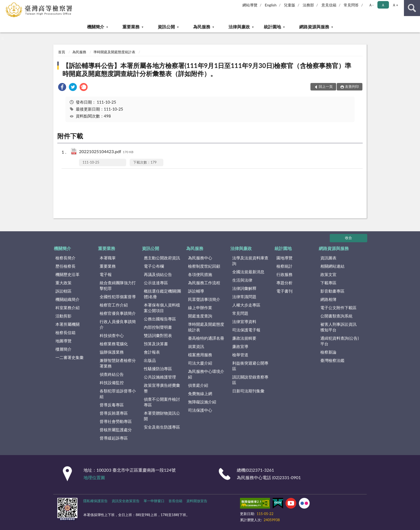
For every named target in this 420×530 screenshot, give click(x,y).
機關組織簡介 (67, 299)
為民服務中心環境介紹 (206, 374)
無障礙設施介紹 (202, 402)
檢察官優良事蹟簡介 (118, 313)
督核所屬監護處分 (116, 430)
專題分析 (284, 283)
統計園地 (272, 27)
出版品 (150, 360)
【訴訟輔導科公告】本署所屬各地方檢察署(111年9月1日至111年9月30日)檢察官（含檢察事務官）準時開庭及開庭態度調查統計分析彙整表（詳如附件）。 (207, 69)
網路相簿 (328, 299)
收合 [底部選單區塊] (348, 238)
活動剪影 (63, 316)
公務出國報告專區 (160, 319)
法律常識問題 (244, 297)
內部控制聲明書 (158, 327)
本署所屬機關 (67, 324)
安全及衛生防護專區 (162, 427)
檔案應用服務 (200, 355)
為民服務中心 (200, 258)
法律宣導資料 (244, 321)
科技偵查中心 (112, 335)
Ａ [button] (383, 5)
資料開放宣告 (197, 501)
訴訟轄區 (63, 291)
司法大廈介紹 (200, 363)
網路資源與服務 (314, 27)
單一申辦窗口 (154, 501)
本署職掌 (108, 258)
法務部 (308, 5)
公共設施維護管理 (160, 377)
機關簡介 (96, 27)
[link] (62, 88)
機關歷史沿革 (67, 274)
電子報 (106, 274)
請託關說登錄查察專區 (250, 380)
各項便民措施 (200, 274)
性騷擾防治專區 (158, 369)
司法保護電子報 (246, 330)
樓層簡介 (63, 349)
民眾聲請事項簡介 (204, 299)
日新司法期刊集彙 (248, 391)
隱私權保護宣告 (95, 501)
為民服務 (202, 27)
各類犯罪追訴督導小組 (118, 394)
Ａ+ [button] (395, 5)
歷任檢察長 (65, 266)
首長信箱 (175, 501)
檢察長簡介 (65, 258)
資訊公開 (166, 27)
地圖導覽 (63, 341)
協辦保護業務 (112, 352)
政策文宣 (328, 274)
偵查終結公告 (112, 374)
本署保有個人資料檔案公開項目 (162, 308)
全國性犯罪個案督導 (118, 297)
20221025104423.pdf (106, 152)
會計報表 (152, 352)
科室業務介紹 (67, 308)
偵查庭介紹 (198, 385)
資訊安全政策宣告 (126, 501)
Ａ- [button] (371, 5)
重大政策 (63, 283)
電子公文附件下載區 (338, 308)
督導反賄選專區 (114, 413)
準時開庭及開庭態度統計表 (114, 52)
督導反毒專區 (112, 405)
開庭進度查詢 (200, 316)
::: (4, 4)
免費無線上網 (200, 393)
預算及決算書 (156, 344)
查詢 (412, 8)
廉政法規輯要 (244, 338)
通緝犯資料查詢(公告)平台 (340, 341)
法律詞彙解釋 (244, 288)
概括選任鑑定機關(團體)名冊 (162, 294)
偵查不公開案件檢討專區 (162, 402)
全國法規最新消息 (248, 272)
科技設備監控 (112, 383)
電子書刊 (284, 291)
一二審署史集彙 (70, 357)
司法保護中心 (200, 410)
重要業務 (131, 27)
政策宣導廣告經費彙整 (162, 388)
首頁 (62, 52)
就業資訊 (196, 346)
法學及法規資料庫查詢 (250, 261)
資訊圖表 (328, 258)
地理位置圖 (94, 477)
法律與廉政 (239, 27)
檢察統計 (284, 266)
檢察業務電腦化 (114, 344)
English (271, 5)
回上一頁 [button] (326, 86)
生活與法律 (242, 280)
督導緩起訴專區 (114, 438)
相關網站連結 (332, 266)
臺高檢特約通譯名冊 (206, 338)
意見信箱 (329, 5)
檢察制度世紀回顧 (204, 266)
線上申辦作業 (200, 308)
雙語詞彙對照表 (158, 335)
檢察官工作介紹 (114, 305)
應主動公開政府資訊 (162, 258)
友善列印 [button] (352, 86)
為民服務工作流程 (204, 283)
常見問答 (351, 5)
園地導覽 (284, 258)
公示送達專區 (156, 283)
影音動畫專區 (332, 291)
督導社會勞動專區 (116, 421)
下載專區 (328, 283)
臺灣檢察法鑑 (332, 360)
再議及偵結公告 (158, 274)
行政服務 (284, 274)
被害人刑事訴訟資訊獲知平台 (338, 327)
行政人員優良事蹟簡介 (118, 324)
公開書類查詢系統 (336, 316)
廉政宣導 (240, 346)
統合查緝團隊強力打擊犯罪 (118, 285)
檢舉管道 (240, 355)
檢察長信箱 (65, 332)
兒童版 (290, 5)
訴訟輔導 (196, 291)
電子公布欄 (154, 266)
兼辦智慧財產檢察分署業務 (118, 363)
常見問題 (240, 313)
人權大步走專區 (246, 305)
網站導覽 (250, 5)
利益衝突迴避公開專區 (250, 366)
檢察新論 (328, 352)
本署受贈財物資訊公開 (162, 416)
